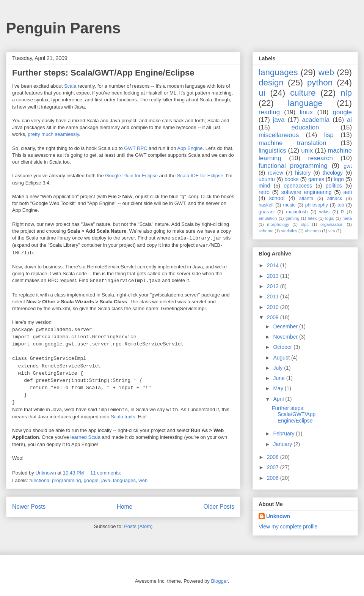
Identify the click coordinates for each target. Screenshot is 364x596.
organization (332, 224)
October (283, 347)
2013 (274, 276)
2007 (274, 467)
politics (334, 186)
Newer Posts (29, 507)
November (286, 337)
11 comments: (106, 473)
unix (307, 151)
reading (269, 112)
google (91, 480)
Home (125, 507)
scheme (266, 231)
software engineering (307, 192)
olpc (305, 224)
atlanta (306, 199)
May (279, 388)
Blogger (219, 581)
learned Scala (85, 437)
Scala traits (123, 417)
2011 (274, 296)
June (279, 378)
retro (264, 192)
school (277, 198)
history (303, 173)
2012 (274, 286)
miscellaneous (279, 135)
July (278, 368)
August (282, 358)
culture (303, 93)
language (305, 103)
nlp (346, 93)
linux (307, 112)
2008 (274, 457)
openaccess (298, 186)
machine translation (293, 143)
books (291, 179)
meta (347, 218)
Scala (70, 86)
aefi (348, 192)
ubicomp (313, 231)
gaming (293, 218)
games (316, 179)
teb (341, 205)
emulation (268, 218)
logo (339, 179)
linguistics (272, 151)
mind (264, 186)
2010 (274, 307)
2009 (274, 317)
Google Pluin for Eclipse (131, 176)
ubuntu (267, 179)
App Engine (190, 148)
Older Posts (219, 507)
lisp (329, 135)
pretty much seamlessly (53, 134)
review (275, 173)
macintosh (297, 212)
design (271, 83)
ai (349, 120)
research (320, 158)
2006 (274, 478)
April (279, 399)
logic (330, 218)
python (320, 83)
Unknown (278, 516)
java (106, 480)
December (286, 326)
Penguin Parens (63, 28)
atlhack (334, 199)
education (305, 127)
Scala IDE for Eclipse (200, 176)
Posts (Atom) (138, 526)
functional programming (55, 480)
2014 (274, 265)
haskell (266, 205)
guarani (267, 212)
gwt (348, 166)
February (284, 434)
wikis (324, 212)
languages (124, 480)
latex (312, 218)
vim (332, 231)
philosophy (317, 205)
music (289, 205)
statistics (289, 231)
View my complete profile (288, 527)
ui (262, 93)
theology (333, 173)
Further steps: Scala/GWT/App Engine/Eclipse (103, 73)
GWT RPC (136, 148)
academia (316, 120)
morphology (278, 224)
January (283, 444)
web (143, 480)
